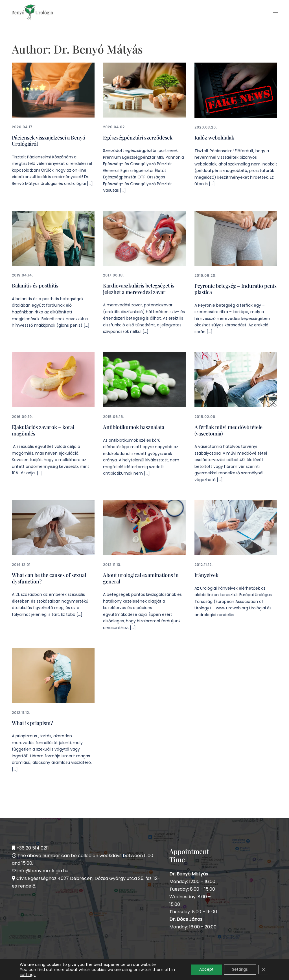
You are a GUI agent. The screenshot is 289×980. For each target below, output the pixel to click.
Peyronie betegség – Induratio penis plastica (235, 288)
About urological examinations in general (141, 576)
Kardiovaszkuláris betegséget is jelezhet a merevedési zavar (139, 288)
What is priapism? (32, 721)
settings (28, 975)
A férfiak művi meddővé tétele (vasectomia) (228, 429)
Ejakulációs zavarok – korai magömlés (43, 429)
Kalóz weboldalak (214, 137)
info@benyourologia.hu (43, 869)
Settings (239, 970)
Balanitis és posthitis (35, 285)
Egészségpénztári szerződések (138, 137)
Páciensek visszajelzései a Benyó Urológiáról (49, 140)
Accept (205, 970)
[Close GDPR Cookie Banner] (263, 970)
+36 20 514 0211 (33, 846)
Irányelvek (206, 573)
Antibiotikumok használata (134, 426)
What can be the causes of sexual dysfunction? (49, 576)
